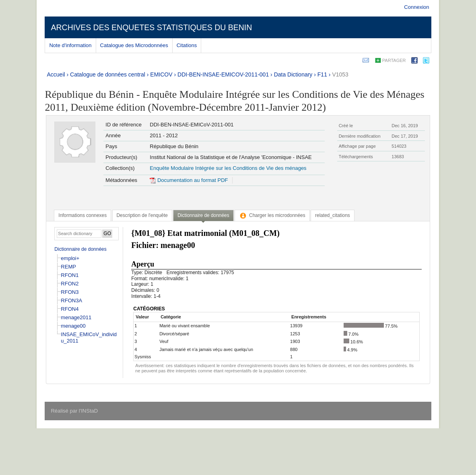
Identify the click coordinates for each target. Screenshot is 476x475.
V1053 (340, 74)
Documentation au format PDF (189, 180)
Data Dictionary (293, 74)
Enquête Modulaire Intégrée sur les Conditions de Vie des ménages (228, 168)
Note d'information (70, 45)
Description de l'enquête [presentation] (142, 215)
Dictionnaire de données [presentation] (203, 215)
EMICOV (161, 74)
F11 (322, 74)
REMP (68, 267)
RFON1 (70, 275)
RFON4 (70, 309)
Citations (187, 45)
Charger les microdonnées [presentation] (272, 215)
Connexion (416, 7)
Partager (394, 60)
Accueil (56, 74)
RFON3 (70, 292)
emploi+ (70, 258)
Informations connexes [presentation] (82, 215)
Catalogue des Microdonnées (134, 45)
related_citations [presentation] (333, 215)
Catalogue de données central (108, 74)
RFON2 (70, 284)
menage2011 (76, 317)
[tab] (82, 215)
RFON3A (71, 300)
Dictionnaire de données (80, 249)
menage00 (73, 326)
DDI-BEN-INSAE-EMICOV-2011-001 (223, 74)
